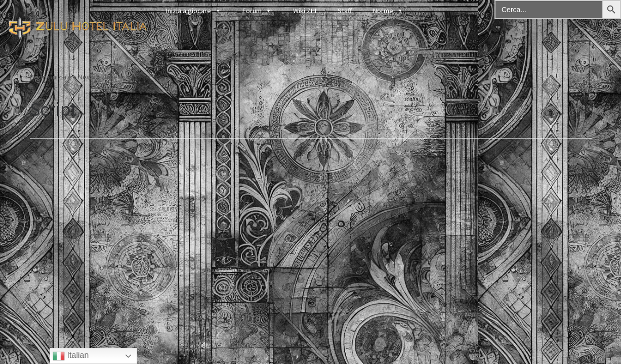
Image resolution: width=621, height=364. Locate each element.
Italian (71, 356)
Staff (345, 11)
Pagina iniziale (51, 77)
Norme (388, 10)
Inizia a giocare (194, 10)
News (87, 77)
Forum (257, 10)
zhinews (114, 77)
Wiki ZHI (305, 11)
